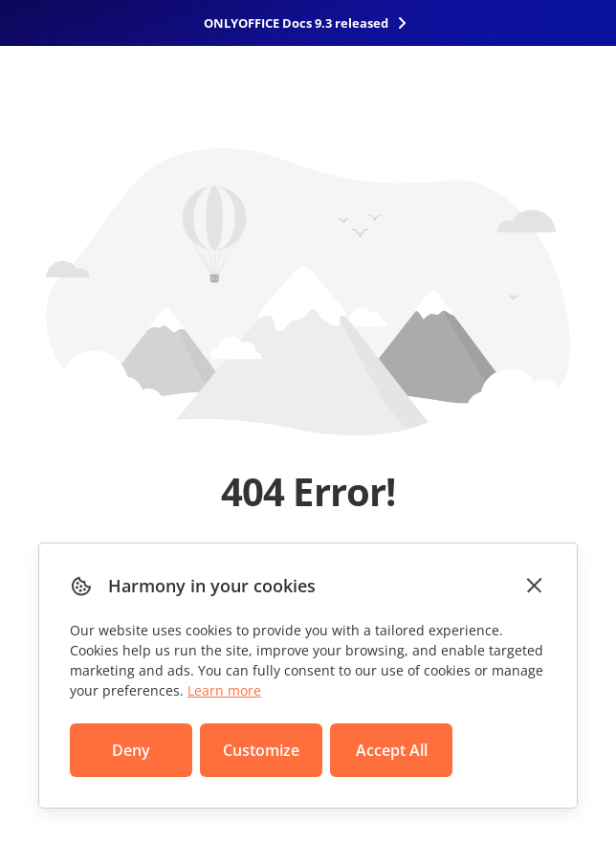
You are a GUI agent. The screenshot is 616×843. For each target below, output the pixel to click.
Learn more (224, 690)
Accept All (392, 750)
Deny (131, 750)
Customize (261, 750)
